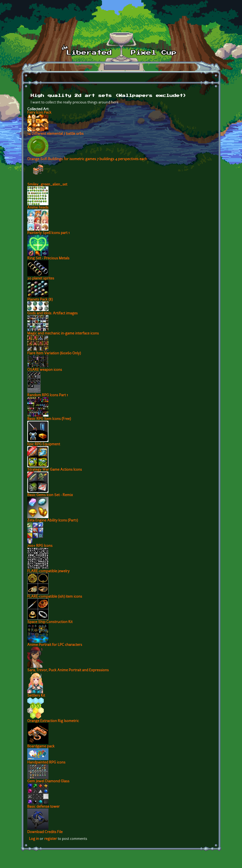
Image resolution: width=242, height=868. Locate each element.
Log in (34, 839)
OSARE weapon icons (45, 370)
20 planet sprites (41, 279)
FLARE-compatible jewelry (48, 571)
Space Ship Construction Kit (50, 622)
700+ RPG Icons (40, 546)
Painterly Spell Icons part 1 (48, 233)
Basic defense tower (43, 807)
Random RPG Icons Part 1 (48, 395)
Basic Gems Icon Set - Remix (50, 495)
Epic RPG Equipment (44, 444)
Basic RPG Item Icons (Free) (49, 419)
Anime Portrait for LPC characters (55, 645)
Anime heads (38, 208)
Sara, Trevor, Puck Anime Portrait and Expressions (68, 670)
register (51, 839)
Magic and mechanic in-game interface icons (63, 334)
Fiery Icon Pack (39, 113)
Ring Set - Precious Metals (48, 259)
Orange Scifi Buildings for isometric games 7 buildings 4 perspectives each (87, 159)
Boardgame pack (41, 747)
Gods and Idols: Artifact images (52, 314)
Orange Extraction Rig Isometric (53, 721)
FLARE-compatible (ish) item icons (55, 597)
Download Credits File (45, 832)
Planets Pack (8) (40, 300)
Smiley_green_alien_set (47, 185)
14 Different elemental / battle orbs (55, 134)
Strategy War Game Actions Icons (55, 470)
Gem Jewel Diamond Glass (48, 781)
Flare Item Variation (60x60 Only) (54, 354)
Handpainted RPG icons (46, 763)
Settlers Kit (36, 696)
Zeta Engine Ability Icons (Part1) (53, 521)
